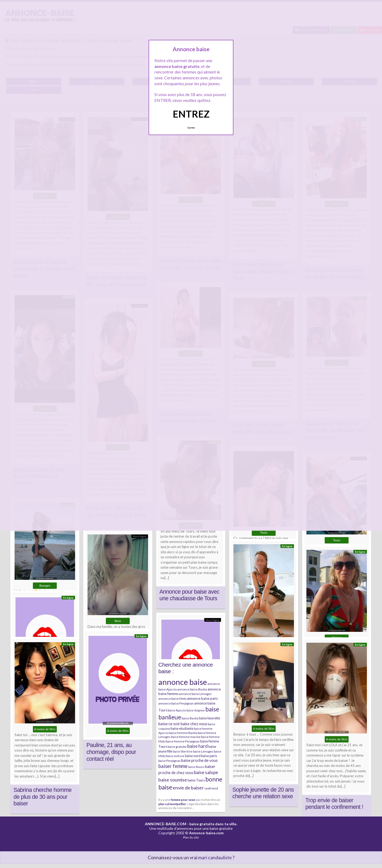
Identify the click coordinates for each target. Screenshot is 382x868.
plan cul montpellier (172, 804)
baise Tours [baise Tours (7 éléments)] (196, 780)
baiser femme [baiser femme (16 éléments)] (173, 766)
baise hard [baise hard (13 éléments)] (197, 746)
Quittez (191, 128)
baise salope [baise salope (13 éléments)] (206, 772)
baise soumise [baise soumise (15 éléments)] (173, 780)
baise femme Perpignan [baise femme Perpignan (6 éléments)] (183, 741)
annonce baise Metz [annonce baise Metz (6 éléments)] (172, 699)
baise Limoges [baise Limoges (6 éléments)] (203, 751)
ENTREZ (191, 114)
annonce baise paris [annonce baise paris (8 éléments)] (202, 698)
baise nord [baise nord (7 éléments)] (193, 756)
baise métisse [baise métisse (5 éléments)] (175, 756)
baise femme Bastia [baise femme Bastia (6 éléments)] (183, 733)
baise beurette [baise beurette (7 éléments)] (210, 718)
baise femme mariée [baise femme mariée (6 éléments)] (186, 737)
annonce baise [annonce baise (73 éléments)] (183, 682)
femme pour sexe (183, 800)
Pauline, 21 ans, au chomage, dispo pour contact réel (111, 752)
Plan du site (191, 837)
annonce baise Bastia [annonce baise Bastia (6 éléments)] (192, 689)
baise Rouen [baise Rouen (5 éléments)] (196, 767)
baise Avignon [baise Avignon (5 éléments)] (196, 710)
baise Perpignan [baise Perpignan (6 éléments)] (170, 761)
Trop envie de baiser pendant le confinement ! (334, 804)
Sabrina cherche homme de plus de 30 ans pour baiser (43, 797)
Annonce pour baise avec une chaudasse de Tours (189, 595)
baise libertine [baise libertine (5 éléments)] (183, 751)
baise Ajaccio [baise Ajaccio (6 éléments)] (177, 710)
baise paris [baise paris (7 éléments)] (209, 756)
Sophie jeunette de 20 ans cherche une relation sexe (263, 793)
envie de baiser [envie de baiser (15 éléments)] (188, 788)
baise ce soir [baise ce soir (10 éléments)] (169, 724)
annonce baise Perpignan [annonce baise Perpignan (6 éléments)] (176, 703)
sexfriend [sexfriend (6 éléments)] (211, 788)
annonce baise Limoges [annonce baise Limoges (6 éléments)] (195, 694)
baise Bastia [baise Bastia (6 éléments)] (190, 718)
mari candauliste (215, 858)
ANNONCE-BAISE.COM (166, 824)
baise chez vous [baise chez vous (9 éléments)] (194, 724)
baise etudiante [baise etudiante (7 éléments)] (182, 728)
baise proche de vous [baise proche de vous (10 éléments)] (199, 760)
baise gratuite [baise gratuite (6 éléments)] (177, 747)
